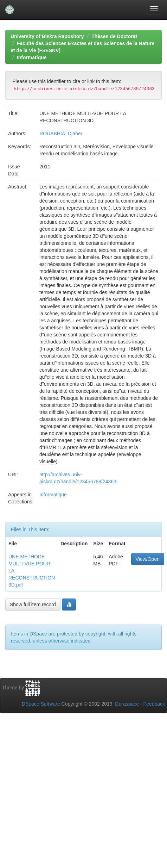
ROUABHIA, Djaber (61, 134)
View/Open (148, 559)
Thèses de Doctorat (114, 36)
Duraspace (127, 704)
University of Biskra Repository (47, 36)
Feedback (154, 704)
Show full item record (33, 604)
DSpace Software (41, 704)
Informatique (32, 57)
